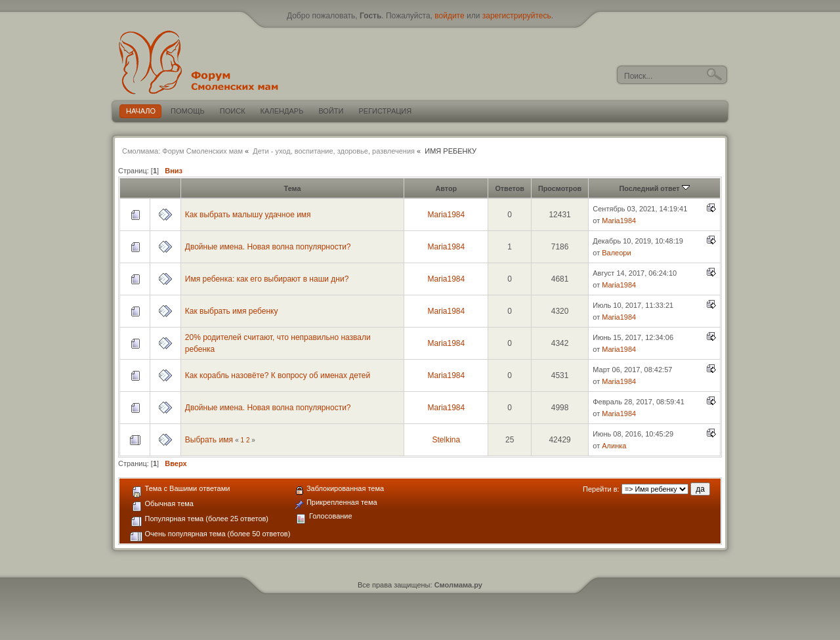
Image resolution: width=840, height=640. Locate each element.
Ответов (510, 188)
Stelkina (446, 440)
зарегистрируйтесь (517, 16)
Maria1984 (446, 215)
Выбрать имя (209, 440)
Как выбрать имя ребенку (232, 311)
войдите (449, 16)
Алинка (614, 446)
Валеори (616, 253)
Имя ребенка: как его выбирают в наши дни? (267, 279)
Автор (446, 188)
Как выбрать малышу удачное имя (248, 215)
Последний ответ (655, 188)
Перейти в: (601, 489)
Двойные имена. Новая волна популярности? (268, 247)
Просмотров (560, 188)
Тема (293, 188)
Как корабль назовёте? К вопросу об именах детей (278, 375)
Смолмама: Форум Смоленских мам (182, 151)
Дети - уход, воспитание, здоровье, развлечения (334, 151)
